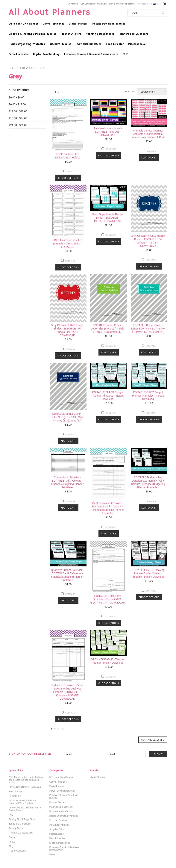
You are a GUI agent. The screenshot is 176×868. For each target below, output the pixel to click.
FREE (125, 54)
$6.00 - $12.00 (17, 104)
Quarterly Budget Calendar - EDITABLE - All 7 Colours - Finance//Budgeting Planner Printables (67, 575)
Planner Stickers (71, 34)
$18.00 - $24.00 (18, 118)
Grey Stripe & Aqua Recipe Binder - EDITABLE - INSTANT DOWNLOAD (108, 218)
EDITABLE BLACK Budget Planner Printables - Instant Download (108, 396)
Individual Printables (89, 44)
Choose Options (68, 178)
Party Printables (19, 54)
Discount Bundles (60, 44)
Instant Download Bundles (109, 24)
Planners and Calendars (133, 34)
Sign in (112, 4)
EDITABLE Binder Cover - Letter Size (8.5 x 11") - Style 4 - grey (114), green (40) (108, 329)
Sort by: (130, 92)
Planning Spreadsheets (100, 34)
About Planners (50, 12)
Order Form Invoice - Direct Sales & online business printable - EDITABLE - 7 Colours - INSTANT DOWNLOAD (67, 692)
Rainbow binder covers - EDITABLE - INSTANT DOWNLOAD (108, 132)
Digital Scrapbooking (46, 54)
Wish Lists (102, 4)
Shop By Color (115, 44)
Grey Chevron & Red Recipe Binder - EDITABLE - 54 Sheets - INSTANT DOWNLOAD (67, 330)
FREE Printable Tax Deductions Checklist (67, 156)
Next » (67, 93)
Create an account (127, 4)
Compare (70, 172)
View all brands (97, 777)
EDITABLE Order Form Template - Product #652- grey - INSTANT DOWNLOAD (108, 599)
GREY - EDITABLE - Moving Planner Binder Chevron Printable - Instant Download (148, 573)
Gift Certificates (88, 4)
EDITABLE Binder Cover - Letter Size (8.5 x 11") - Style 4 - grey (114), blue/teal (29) (148, 329)
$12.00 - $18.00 (18, 111)
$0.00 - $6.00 (17, 97)
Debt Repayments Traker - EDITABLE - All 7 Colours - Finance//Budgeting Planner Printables (108, 508)
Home (12, 68)
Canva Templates (53, 24)
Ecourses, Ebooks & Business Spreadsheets (91, 54)
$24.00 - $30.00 (18, 125)
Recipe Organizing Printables (27, 44)
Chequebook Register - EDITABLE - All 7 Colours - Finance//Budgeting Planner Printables (67, 482)
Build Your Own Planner (23, 24)
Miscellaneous (137, 44)
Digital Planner (78, 24)
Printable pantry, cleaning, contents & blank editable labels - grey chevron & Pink (148, 134)
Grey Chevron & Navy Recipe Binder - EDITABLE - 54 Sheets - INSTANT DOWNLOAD (148, 241)
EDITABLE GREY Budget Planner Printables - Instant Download (148, 396)
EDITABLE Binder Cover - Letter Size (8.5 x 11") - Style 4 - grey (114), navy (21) (67, 417)
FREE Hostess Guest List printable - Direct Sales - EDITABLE (67, 244)
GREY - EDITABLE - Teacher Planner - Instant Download (108, 661)
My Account (73, 4)
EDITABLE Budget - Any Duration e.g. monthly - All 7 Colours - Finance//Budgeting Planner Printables (148, 482)
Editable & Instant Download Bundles (32, 34)
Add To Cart (149, 158)
